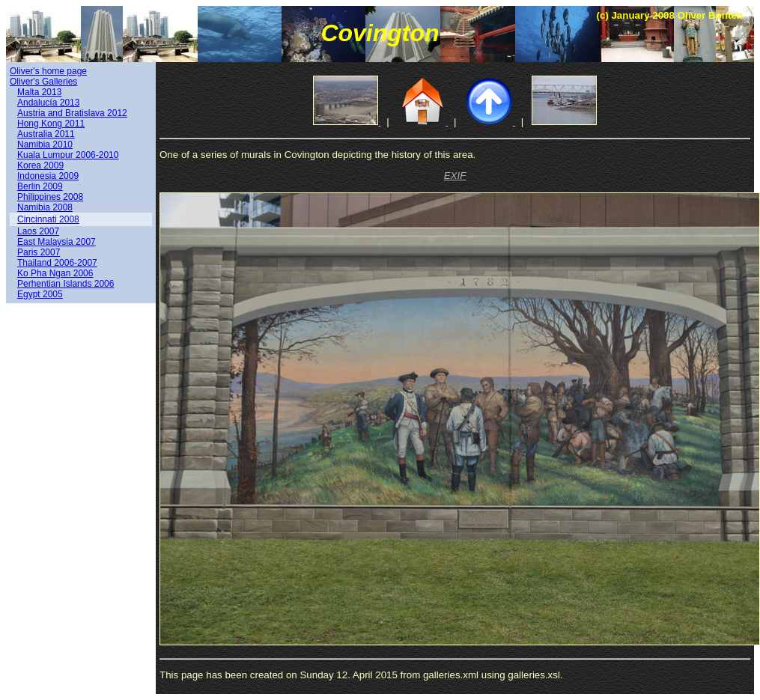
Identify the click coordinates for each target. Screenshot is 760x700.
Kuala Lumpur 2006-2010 (68, 155)
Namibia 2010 (45, 144)
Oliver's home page (48, 71)
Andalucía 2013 (48, 103)
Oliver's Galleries (43, 82)
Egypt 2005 (40, 294)
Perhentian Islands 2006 (66, 284)
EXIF (455, 176)
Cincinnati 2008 (48, 219)
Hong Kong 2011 (51, 124)
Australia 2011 (46, 134)
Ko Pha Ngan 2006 (55, 273)
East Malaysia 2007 (57, 242)
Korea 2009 (40, 165)
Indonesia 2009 (48, 176)
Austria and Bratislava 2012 (72, 113)
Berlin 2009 (40, 186)
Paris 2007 (39, 252)
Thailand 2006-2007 (57, 263)
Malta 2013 (39, 92)
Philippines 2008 (50, 197)
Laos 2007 (38, 231)
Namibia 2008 (45, 207)
